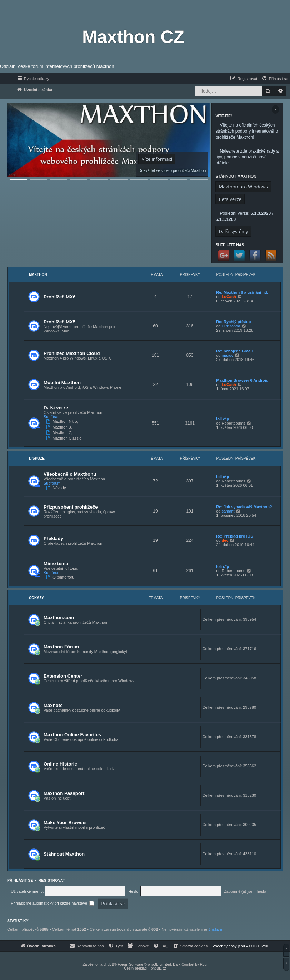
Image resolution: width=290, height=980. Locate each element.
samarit (228, 511)
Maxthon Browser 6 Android (242, 380)
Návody (57, 488)
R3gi (204, 964)
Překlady (53, 538)
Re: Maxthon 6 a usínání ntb (242, 292)
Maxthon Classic (64, 438)
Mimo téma (56, 563)
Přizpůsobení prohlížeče (71, 507)
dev (225, 540)
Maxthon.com (59, 617)
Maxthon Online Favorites (72, 735)
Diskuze (37, 458)
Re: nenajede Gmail (234, 351)
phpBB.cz (158, 968)
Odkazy (36, 598)
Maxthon (38, 275)
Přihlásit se (20, 880)
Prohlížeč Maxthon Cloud (72, 353)
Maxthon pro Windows (243, 187)
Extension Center (63, 676)
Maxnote (53, 705)
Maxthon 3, (60, 427)
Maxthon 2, (60, 432)
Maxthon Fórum (61, 647)
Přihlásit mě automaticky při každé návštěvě (52, 903)
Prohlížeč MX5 (59, 322)
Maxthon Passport (64, 793)
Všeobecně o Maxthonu (70, 474)
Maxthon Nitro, (63, 421)
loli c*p (222, 419)
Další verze (56, 408)
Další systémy (233, 231)
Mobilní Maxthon (62, 383)
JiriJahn (216, 929)
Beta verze (230, 199)
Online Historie (60, 764)
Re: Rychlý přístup (233, 322)
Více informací (157, 159)
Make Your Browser (65, 823)
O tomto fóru (61, 577)
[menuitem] (275, 79)
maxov (227, 355)
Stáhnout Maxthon (64, 854)
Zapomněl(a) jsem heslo (245, 891)
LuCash (229, 297)
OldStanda (231, 326)
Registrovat (52, 880)
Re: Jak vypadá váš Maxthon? (244, 507)
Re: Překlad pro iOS (234, 536)
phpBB (109, 964)
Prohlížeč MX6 (59, 297)
